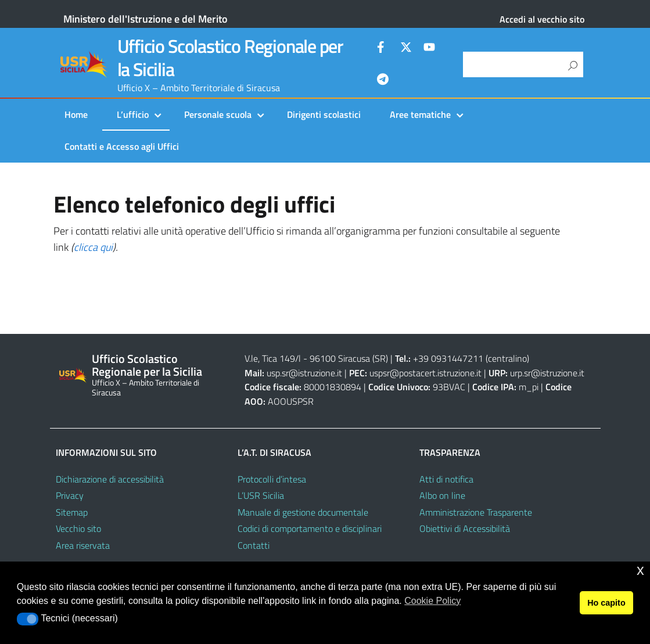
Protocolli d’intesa (272, 479)
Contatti (254, 545)
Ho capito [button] (606, 603)
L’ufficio (133, 114)
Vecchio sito (78, 528)
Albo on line (442, 495)
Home (76, 114)
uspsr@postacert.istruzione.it (425, 373)
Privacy (70, 495)
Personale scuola (218, 114)
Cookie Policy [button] (432, 601)
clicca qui (93, 247)
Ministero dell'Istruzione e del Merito (146, 19)
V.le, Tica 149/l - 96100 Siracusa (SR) (316, 358)
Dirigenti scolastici (324, 114)
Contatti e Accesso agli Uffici (122, 146)
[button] (28, 619)
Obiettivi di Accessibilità (465, 528)
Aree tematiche (420, 114)
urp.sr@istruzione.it (547, 373)
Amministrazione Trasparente (476, 512)
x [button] (640, 570)
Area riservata (83, 545)
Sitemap (72, 512)
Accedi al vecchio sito (542, 19)
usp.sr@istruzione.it (304, 373)
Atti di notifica (446, 479)
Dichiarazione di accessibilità (110, 479)
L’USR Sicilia (261, 495)
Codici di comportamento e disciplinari (310, 528)
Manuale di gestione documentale (303, 512)
